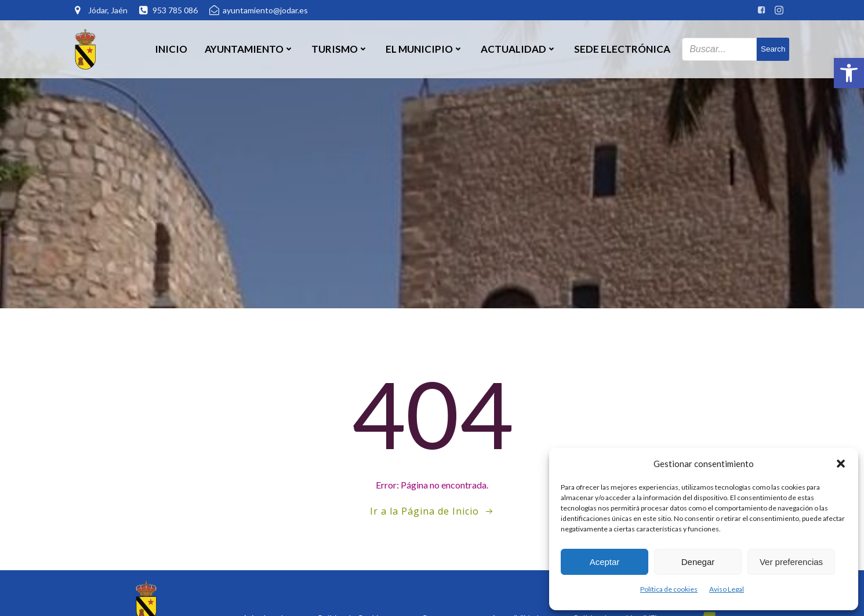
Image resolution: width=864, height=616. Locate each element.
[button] (849, 73)
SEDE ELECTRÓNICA (622, 49)
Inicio (171, 49)
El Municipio (424, 49)
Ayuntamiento (249, 49)
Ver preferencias (791, 562)
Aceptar (605, 562)
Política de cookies (669, 589)
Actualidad (519, 49)
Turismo (340, 49)
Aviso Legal (727, 589)
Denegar (698, 562)
